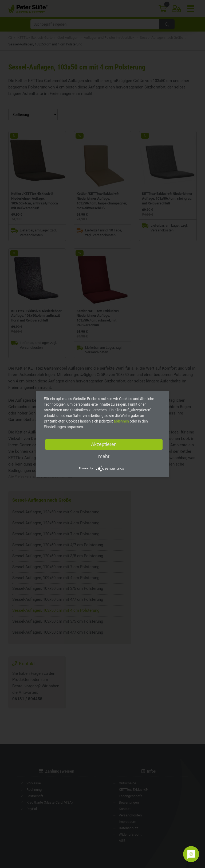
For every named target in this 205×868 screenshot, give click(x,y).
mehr (104, 456)
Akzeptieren (104, 444)
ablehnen (121, 421)
